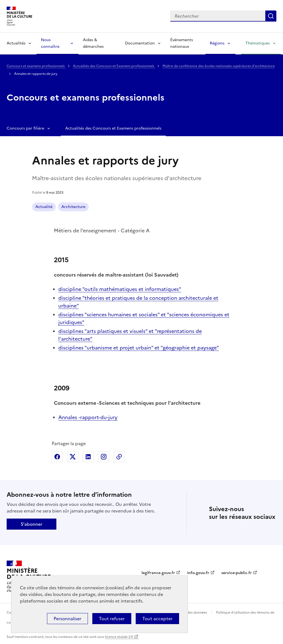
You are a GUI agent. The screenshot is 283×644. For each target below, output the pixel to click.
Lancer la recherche (271, 16)
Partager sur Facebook (57, 457)
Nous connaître (50, 43)
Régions (217, 43)
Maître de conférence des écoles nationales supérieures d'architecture (219, 66)
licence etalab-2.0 (119, 637)
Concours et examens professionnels (36, 66)
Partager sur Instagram (104, 457)
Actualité (44, 207)
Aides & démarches (93, 43)
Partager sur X (73, 457)
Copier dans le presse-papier (119, 457)
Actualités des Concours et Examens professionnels (114, 66)
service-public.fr (237, 573)
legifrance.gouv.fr (158, 573)
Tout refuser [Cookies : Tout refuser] (112, 619)
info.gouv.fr (198, 573)
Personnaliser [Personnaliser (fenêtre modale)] (67, 619)
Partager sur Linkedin (88, 457)
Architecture (73, 207)
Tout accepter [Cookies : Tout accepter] (157, 619)
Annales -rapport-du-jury (88, 417)
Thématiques (258, 43)
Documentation (140, 43)
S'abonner (32, 524)
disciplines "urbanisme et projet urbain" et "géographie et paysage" (139, 348)
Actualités (16, 43)
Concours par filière (25, 128)
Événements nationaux (182, 43)
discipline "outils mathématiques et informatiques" (120, 289)
